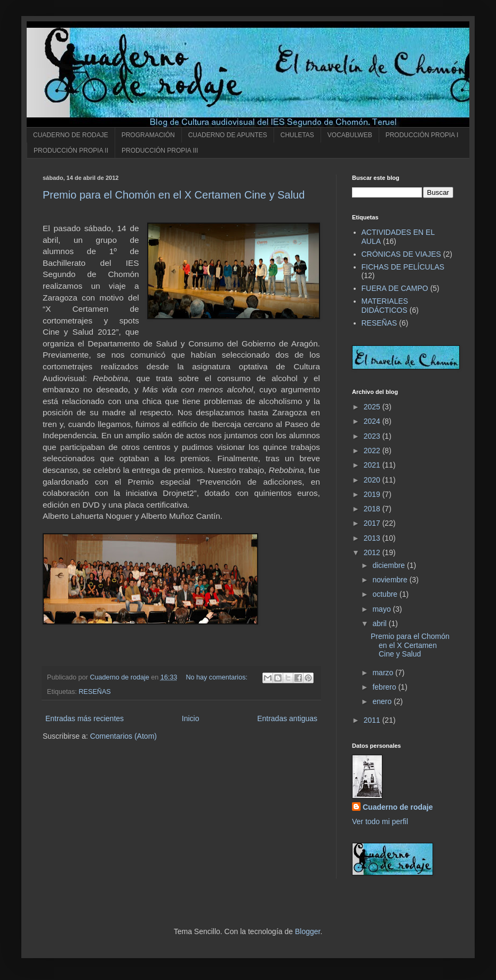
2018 (373, 509)
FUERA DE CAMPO (395, 288)
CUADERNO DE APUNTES (228, 135)
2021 (373, 465)
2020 (373, 480)
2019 (373, 494)
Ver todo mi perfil (380, 821)
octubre (386, 594)
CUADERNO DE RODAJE (71, 135)
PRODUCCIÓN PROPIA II (71, 151)
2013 (373, 538)
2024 (373, 421)
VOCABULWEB (350, 135)
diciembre (390, 565)
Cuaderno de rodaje (398, 807)
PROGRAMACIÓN (148, 135)
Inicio (191, 718)
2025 (373, 407)
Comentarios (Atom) (123, 736)
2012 (373, 552)
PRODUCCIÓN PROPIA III (160, 151)
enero (383, 701)
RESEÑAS (95, 692)
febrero (385, 687)
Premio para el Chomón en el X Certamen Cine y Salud (174, 195)
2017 (373, 523)
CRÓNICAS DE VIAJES (401, 254)
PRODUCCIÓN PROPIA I (422, 135)
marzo (384, 673)
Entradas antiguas (287, 718)
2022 (373, 451)
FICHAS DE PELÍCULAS (403, 267)
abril (380, 623)
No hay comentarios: (217, 677)
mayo (382, 609)
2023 (373, 436)
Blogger (307, 931)
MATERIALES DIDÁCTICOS (385, 306)
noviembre (391, 580)
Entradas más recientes (85, 718)
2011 (373, 720)
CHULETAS (297, 135)
